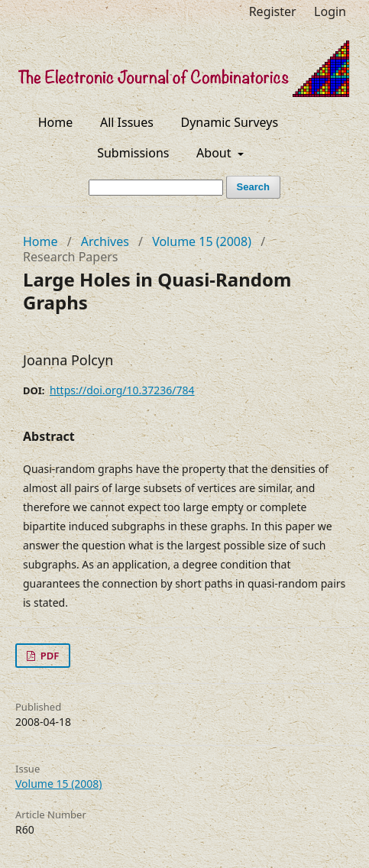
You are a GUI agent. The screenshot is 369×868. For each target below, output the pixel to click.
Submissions (133, 153)
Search (253, 187)
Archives (105, 241)
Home (56, 122)
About (215, 153)
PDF (48, 656)
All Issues (127, 122)
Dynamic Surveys (230, 122)
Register (273, 11)
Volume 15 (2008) (202, 241)
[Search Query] (156, 188)
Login (330, 11)
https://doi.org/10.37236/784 (122, 390)
